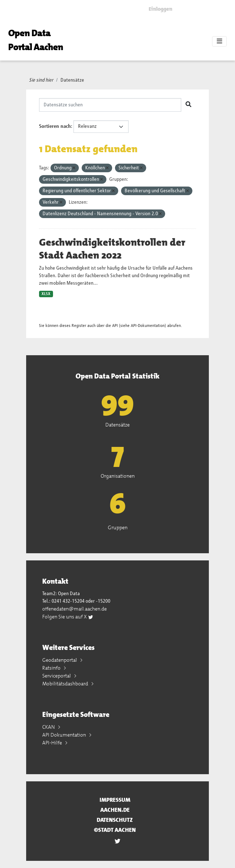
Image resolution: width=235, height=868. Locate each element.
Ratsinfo (52, 668)
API (115, 326)
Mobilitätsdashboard (66, 684)
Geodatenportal (60, 660)
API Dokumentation (65, 735)
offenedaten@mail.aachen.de (75, 609)
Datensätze (72, 80)
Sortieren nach (55, 126)
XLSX (46, 294)
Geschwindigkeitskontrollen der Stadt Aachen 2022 (112, 249)
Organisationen (118, 476)
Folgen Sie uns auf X (68, 617)
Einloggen (160, 9)
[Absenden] (188, 105)
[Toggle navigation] (219, 42)
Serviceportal (57, 676)
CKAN (49, 727)
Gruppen (118, 527)
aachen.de (115, 810)
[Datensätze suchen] (110, 105)
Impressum (115, 800)
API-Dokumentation (148, 326)
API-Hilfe (53, 743)
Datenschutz (115, 820)
